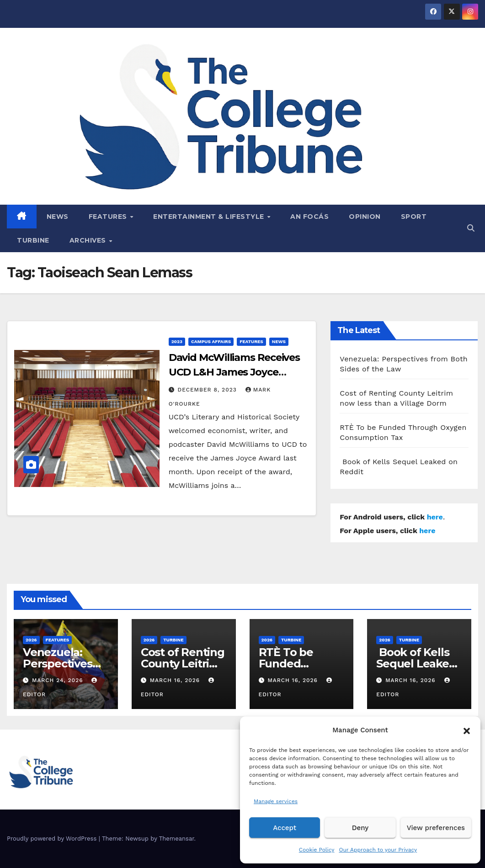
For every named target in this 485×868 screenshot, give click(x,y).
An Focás (309, 217)
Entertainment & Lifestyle (210, 217)
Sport (414, 217)
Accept (285, 828)
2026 (31, 640)
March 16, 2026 (176, 680)
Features (109, 217)
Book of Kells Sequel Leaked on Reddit (416, 664)
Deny (360, 828)
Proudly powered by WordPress (53, 839)
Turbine (33, 240)
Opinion (365, 217)
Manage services (276, 801)
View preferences (436, 828)
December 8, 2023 (208, 390)
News (58, 217)
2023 (177, 341)
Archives (89, 240)
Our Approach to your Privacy (378, 850)
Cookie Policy (317, 850)
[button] (467, 730)
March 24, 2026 (59, 680)
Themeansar (177, 839)
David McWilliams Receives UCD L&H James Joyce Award (235, 372)
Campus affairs (211, 341)
